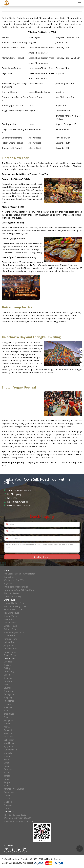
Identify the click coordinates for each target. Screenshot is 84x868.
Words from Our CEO (14, 580)
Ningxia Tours (10, 639)
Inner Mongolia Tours (14, 632)
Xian (6, 711)
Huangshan (9, 701)
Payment (8, 584)
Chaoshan (8, 805)
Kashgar (8, 727)
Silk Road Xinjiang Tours (15, 606)
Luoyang (8, 704)
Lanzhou (8, 681)
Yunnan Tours (10, 616)
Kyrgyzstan (9, 746)
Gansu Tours (10, 623)
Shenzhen (8, 707)
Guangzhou (9, 694)
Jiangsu (7, 782)
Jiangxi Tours (10, 645)
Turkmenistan (10, 750)
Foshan (7, 799)
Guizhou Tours (11, 649)
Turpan (7, 724)
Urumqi (7, 688)
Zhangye (8, 717)
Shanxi (7, 786)
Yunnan (7, 756)
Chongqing (9, 691)
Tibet (6, 685)
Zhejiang (8, 698)
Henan (7, 766)
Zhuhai (7, 795)
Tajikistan (8, 737)
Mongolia (8, 753)
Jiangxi (7, 776)
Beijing (7, 668)
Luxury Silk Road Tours (14, 603)
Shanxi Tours (10, 655)
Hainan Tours (10, 642)
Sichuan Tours (10, 629)
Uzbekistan (9, 740)
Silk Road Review (12, 593)
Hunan (7, 779)
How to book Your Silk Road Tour (19, 590)
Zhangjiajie (9, 714)
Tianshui (8, 730)
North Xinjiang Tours (13, 610)
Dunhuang (9, 671)
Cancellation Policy (13, 597)
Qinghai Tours (10, 626)
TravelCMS (17, 863)
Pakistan (8, 733)
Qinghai (7, 763)
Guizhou (8, 769)
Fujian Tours (9, 636)
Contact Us (9, 577)
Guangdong (9, 792)
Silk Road (8, 662)
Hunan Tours (10, 652)
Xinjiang (7, 665)
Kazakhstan (9, 743)
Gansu (7, 675)
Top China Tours (11, 613)
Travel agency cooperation (16, 587)
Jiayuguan (8, 720)
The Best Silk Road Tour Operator (19, 574)
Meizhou (8, 802)
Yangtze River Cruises (14, 789)
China (6, 808)
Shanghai (8, 678)
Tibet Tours (9, 619)
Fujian (7, 773)
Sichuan (7, 759)
